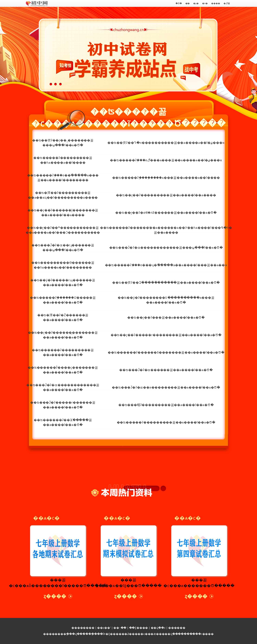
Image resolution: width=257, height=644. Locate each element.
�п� (205, 3)
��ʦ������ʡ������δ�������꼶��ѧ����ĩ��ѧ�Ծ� (166, 353)
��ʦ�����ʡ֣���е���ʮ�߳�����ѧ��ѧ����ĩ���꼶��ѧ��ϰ (166, 265)
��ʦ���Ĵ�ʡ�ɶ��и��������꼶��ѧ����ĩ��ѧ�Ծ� (166, 387)
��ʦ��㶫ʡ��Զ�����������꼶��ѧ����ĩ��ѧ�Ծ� (166, 283)
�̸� (188, 3)
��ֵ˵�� (120, 628)
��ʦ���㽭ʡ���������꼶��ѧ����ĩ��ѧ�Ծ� (166, 405)
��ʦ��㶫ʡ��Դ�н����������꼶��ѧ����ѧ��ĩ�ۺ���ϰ (166, 143)
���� (216, 3)
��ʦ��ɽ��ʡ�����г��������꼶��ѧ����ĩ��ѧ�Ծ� (166, 335)
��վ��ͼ (158, 628)
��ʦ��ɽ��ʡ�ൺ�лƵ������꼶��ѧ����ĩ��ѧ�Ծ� (166, 213)
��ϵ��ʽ (104, 628)
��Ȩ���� (139, 628)
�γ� (196, 3)
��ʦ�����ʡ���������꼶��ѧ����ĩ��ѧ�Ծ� (166, 422)
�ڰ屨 (227, 3)
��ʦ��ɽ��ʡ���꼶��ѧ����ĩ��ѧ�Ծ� (166, 318)
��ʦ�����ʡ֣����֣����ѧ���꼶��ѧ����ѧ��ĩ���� (166, 178)
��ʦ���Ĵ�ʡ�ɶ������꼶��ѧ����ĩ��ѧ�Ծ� (166, 370)
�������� (83, 628)
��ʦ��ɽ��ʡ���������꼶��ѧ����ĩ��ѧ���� (166, 195)
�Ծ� (179, 3)
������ (177, 628)
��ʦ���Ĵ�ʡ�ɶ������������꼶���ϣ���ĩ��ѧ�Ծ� (166, 248)
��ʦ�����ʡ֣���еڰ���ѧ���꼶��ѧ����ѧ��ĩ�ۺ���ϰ (166, 160)
